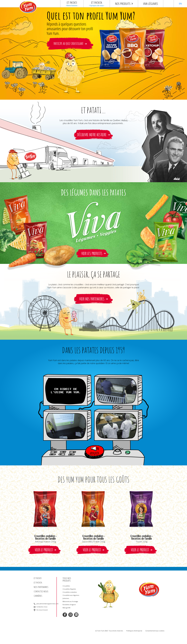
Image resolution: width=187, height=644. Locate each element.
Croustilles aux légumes (71, 595)
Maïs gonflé (66, 608)
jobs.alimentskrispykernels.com (45, 604)
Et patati (38, 578)
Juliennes (66, 598)
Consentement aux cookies (155, 631)
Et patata (38, 583)
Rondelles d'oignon (69, 605)
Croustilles (66, 586)
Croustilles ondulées (70, 592)
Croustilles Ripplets (69, 589)
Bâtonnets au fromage (70, 601)
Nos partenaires (41, 587)
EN (180, 4)
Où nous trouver (42, 610)
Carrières (38, 596)
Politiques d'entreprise (134, 631)
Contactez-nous (41, 591)
